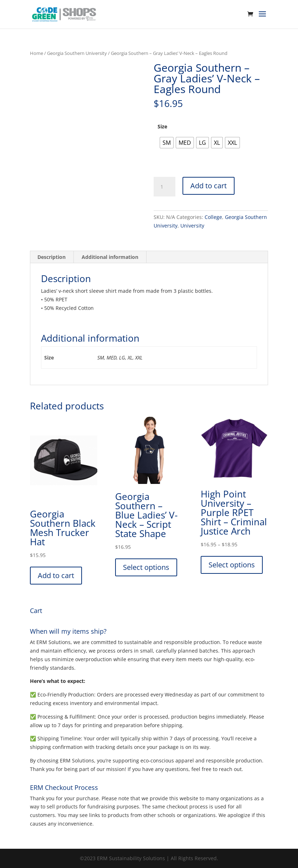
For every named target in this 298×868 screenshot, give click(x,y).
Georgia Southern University (77, 53)
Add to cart (209, 186)
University (192, 226)
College (213, 217)
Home (37, 53)
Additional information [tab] (110, 257)
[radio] (167, 143)
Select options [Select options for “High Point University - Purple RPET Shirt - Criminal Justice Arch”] (232, 565)
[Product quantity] (164, 187)
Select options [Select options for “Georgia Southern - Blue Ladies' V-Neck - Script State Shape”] (146, 567)
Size (162, 126)
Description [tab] (52, 257)
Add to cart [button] (56, 575)
